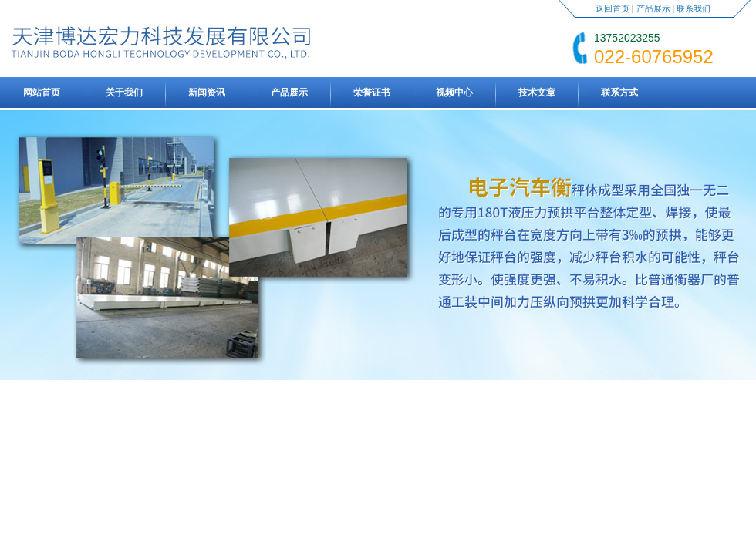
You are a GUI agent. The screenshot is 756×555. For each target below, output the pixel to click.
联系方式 (619, 92)
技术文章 (537, 92)
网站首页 (42, 92)
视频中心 (454, 92)
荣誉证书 (372, 92)
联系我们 (694, 8)
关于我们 (124, 92)
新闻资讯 (207, 92)
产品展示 (653, 8)
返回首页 (613, 8)
